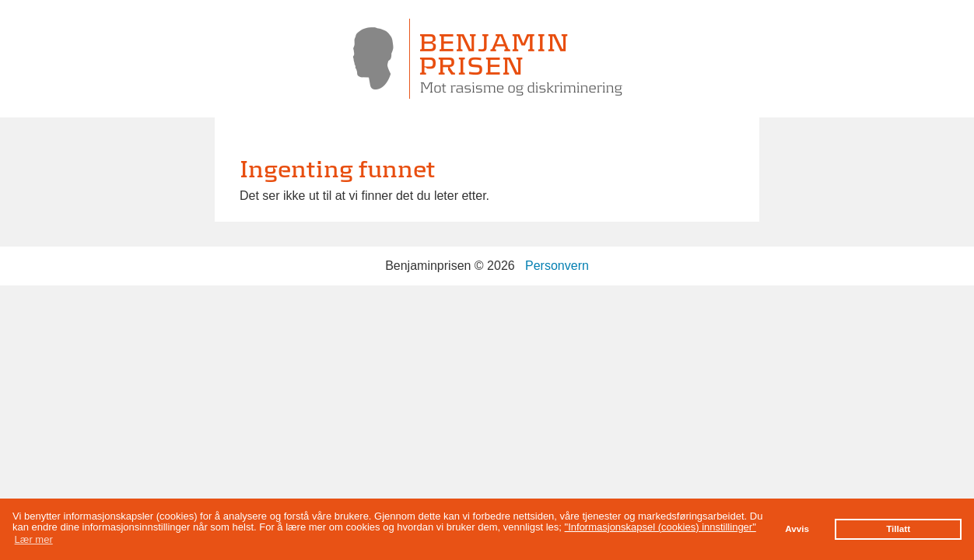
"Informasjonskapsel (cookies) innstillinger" (660, 527)
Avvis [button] (797, 528)
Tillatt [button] (898, 528)
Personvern (557, 266)
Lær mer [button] (34, 539)
